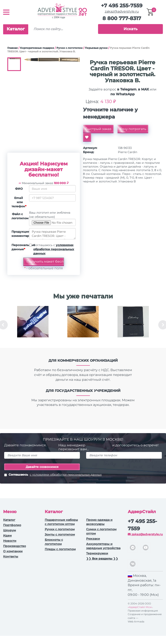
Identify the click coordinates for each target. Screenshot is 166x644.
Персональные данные (19, 247)
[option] (33, 325)
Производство (15, 546)
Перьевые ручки (96, 48)
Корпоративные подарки (37, 48)
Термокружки (97, 553)
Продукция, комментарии (19, 234)
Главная (13, 48)
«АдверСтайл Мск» (140, 607)
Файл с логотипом (19, 216)
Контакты (11, 556)
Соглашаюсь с (54, 249)
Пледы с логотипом (60, 549)
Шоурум (10, 530)
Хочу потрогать (133, 129)
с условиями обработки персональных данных (66, 475)
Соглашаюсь (53, 475)
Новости (10, 541)
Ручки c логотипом (70, 48)
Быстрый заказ (98, 129)
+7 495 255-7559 (122, 6)
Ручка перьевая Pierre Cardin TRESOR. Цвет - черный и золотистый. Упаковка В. (52, 234)
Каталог (16, 29)
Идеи (7, 536)
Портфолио (12, 525)
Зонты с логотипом (60, 534)
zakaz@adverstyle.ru (122, 11)
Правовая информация (143, 611)
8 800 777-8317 (122, 18)
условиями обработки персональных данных (54, 249)
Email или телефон (19, 202)
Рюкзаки (93, 539)
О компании (13, 551)
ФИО (19, 189)
